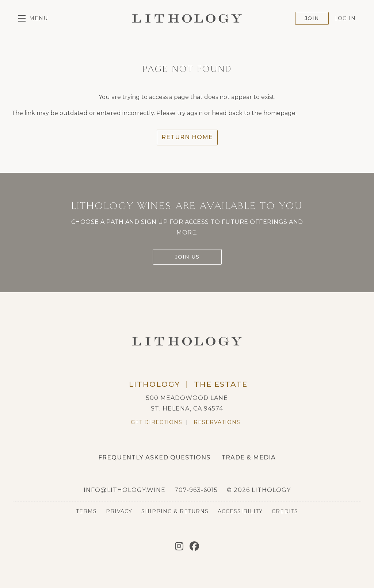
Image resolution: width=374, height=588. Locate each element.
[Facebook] (194, 546)
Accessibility (240, 511)
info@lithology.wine (125, 490)
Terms (86, 511)
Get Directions (157, 422)
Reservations (217, 422)
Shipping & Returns (175, 511)
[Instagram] (179, 546)
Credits (285, 511)
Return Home (187, 137)
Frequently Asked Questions (154, 457)
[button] (33, 18)
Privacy (119, 511)
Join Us (187, 257)
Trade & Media (249, 457)
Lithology (187, 18)
